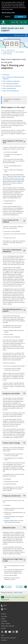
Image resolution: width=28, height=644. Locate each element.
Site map (3, 628)
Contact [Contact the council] (5, 605)
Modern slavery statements (8, 626)
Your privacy (4, 616)
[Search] (15, 22)
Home (3, 50)
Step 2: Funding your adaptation (11, 81)
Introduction (6, 75)
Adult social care (11, 50)
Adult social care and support (12, 29)
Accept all (20, 17)
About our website (6, 624)
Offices (5, 609)
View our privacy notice (8, 13)
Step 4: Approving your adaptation (12, 86)
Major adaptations (20, 52)
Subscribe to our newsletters (13, 597)
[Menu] (23, 22)
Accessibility (4, 621)
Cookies (3, 619)
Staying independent (8, 52)
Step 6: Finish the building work (11, 91)
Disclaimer (4, 614)
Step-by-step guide (7, 54)
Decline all (8, 17)
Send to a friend (18, 593)
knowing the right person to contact (14, 521)
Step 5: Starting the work (9, 88)
